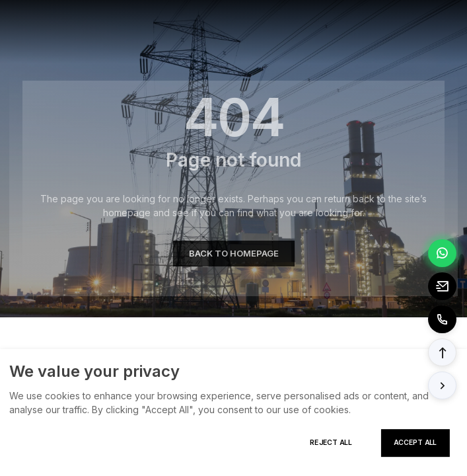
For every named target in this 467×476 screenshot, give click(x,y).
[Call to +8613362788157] (442, 319)
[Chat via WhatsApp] (442, 253)
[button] (442, 352)
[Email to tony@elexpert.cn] (442, 286)
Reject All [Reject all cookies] (331, 443)
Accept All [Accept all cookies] (415, 443)
